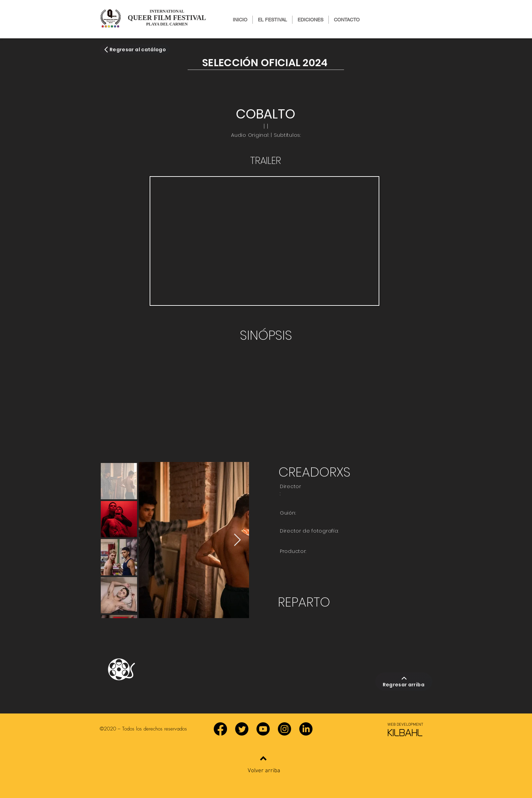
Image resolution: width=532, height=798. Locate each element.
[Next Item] (237, 540)
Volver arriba (264, 771)
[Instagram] (284, 729)
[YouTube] (263, 729)
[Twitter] (242, 729)
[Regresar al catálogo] (135, 50)
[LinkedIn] (306, 729)
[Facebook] (220, 729)
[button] (310, 20)
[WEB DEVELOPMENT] (405, 725)
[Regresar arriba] (404, 682)
